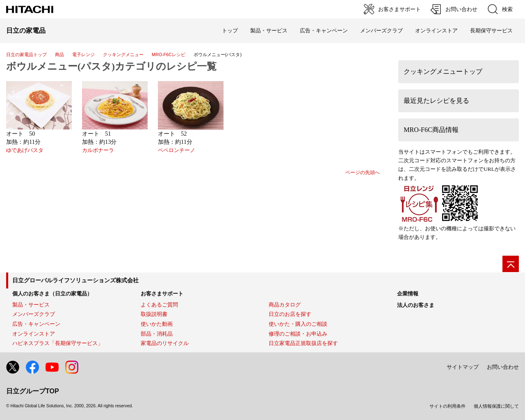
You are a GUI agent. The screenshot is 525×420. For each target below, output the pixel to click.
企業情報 (408, 294)
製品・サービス (31, 305)
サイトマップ (463, 367)
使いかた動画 (157, 324)
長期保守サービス (491, 31)
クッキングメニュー (123, 54)
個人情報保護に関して (496, 406)
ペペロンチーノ (177, 150)
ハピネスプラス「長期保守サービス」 (58, 343)
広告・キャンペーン (36, 324)
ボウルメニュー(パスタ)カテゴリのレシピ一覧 (111, 66)
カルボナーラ (98, 150)
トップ (230, 31)
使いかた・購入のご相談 (298, 324)
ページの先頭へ (363, 173)
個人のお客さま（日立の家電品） (52, 294)
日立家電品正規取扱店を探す (303, 343)
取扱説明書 (154, 314)
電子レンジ (83, 54)
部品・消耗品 (157, 334)
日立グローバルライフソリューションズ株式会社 (75, 280)
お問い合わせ (503, 367)
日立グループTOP (33, 391)
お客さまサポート (162, 294)
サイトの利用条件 (447, 406)
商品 (59, 54)
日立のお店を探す (290, 314)
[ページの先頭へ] (511, 264)
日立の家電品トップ (26, 54)
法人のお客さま (416, 305)
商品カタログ (285, 305)
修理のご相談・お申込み (298, 334)
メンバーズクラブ (381, 31)
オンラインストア (436, 31)
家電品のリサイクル (165, 343)
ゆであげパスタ (25, 150)
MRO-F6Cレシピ (169, 54)
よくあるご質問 (159, 305)
